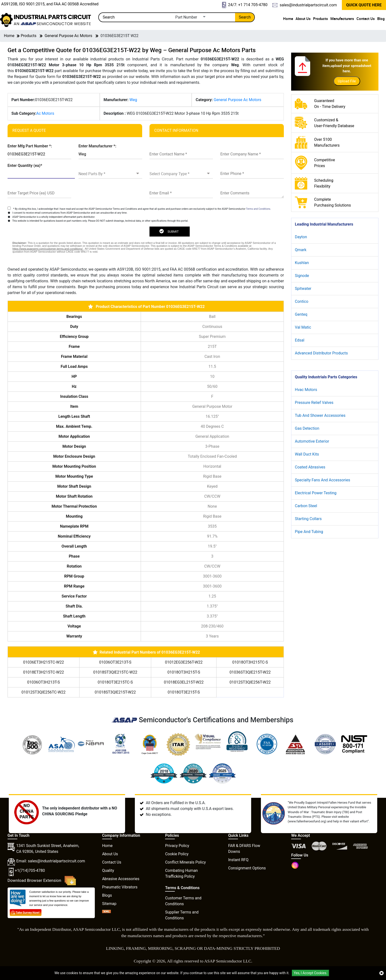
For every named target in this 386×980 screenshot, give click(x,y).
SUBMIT (169, 231)
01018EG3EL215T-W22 (184, 682)
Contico (302, 301)
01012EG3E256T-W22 (184, 662)
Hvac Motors (306, 390)
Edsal (300, 340)
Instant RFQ (238, 860)
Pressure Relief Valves (314, 403)
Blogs (107, 895)
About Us (303, 19)
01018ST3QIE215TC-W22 (115, 672)
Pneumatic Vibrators (120, 887)
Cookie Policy (177, 854)
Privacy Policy (177, 846)
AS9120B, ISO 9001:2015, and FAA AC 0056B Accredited (50, 4)
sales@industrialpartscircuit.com (305, 5)
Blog (381, 19)
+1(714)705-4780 (30, 871)
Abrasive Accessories (121, 879)
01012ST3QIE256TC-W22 (44, 692)
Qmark (301, 250)
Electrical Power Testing (316, 493)
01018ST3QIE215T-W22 (115, 692)
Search (245, 17)
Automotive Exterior (312, 441)
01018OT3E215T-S (184, 692)
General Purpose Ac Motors (68, 36)
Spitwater (303, 289)
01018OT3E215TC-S (115, 682)
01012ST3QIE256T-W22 (250, 682)
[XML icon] (107, 912)
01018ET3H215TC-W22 (44, 672)
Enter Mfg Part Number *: (30, 146)
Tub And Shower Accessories (320, 415)
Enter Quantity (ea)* (25, 166)
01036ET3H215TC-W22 (44, 662)
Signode (302, 276)
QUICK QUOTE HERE (364, 5)
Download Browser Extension (42, 881)
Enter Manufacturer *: (97, 146)
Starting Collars (308, 519)
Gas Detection (307, 428)
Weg (133, 100)
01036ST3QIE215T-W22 (250, 672)
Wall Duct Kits (307, 454)
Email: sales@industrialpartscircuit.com (51, 861)
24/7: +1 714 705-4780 (245, 5)
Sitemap (109, 904)
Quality (108, 871)
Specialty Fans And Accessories (322, 480)
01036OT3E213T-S (115, 662)
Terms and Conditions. (259, 209)
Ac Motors (45, 113)
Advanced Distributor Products (321, 353)
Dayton (301, 237)
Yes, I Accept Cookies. (311, 973)
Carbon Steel (306, 506)
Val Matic (303, 327)
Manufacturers (342, 19)
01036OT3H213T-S (43, 682)
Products (321, 19)
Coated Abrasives (310, 467)
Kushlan (302, 263)
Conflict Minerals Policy (185, 862)
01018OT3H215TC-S (250, 662)
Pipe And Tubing (309, 532)
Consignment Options (247, 868)
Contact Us (366, 19)
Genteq (301, 314)
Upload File (347, 81)
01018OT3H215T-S (184, 672)
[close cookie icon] (381, 973)
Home (288, 19)
